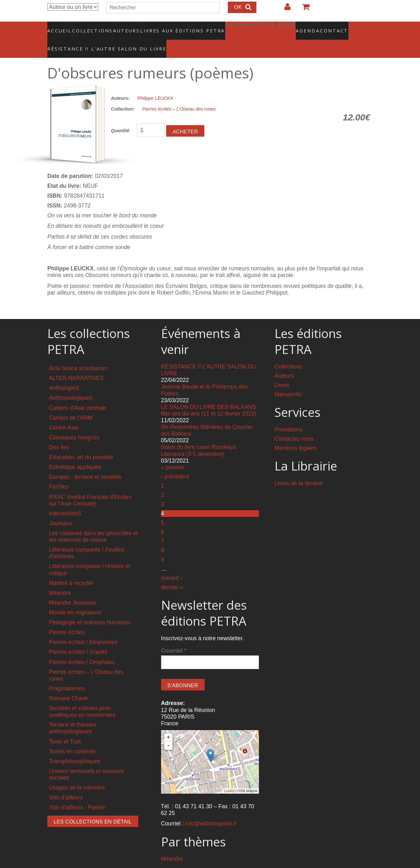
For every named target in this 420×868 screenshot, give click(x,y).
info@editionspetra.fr (211, 810)
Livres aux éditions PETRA (169, 27)
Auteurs (122, 27)
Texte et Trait (65, 728)
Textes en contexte (72, 738)
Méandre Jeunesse (73, 589)
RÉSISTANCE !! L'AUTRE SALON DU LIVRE (91, 38)
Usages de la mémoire (77, 774)
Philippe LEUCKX (155, 85)
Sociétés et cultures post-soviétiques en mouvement (82, 698)
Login (284, 9)
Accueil (60, 27)
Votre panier (303, 9)
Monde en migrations (75, 599)
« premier (173, 454)
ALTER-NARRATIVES (76, 365)
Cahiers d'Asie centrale (78, 394)
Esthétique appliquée (75, 454)
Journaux (60, 510)
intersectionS (65, 500)
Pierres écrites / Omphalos (82, 648)
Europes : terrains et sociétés (85, 464)
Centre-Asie (64, 414)
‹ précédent (175, 463)
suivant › (172, 564)
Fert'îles (59, 473)
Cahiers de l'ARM (71, 404)
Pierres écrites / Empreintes (83, 629)
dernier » (172, 573)
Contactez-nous (294, 425)
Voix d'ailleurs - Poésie (77, 794)
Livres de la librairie (299, 470)
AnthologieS (64, 375)
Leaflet (229, 777)
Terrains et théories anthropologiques (73, 715)
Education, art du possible (81, 444)
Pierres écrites (67, 619)
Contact (312, 27)
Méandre (60, 579)
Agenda (285, 27)
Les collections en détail (93, 808)
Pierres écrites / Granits (78, 639)
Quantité (120, 117)
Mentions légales (295, 435)
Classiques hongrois (74, 424)
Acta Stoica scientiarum (78, 355)
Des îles (59, 434)
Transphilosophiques (75, 748)
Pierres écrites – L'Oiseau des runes (179, 96)
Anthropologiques (71, 384)
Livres (282, 372)
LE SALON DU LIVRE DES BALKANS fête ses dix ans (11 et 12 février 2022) (209, 397)
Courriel (174, 637)
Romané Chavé (68, 685)
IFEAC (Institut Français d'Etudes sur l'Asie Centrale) (90, 487)
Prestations (288, 416)
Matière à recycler (71, 569)
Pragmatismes (67, 675)
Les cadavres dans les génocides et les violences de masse (93, 523)
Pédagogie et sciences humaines (90, 609)
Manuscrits (288, 381)
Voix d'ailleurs (66, 784)
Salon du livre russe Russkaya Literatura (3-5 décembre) (199, 437)
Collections (91, 27)
